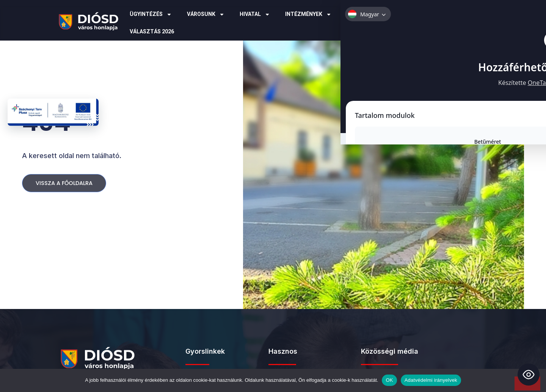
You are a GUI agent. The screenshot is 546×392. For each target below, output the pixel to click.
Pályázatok (368, 14)
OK (389, 380)
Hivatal (255, 14)
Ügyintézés (151, 14)
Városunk (206, 14)
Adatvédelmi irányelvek (431, 380)
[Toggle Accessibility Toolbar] (529, 375)
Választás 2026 (152, 32)
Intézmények (308, 14)
